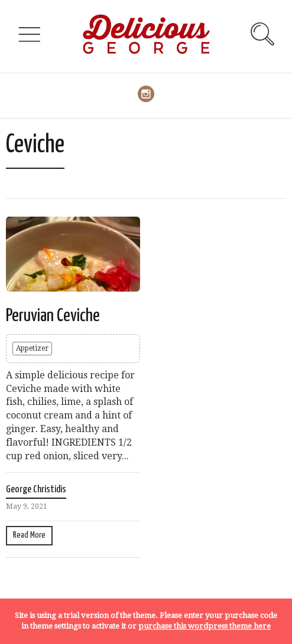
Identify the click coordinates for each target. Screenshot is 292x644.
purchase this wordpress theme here (205, 626)
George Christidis (36, 490)
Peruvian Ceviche (53, 316)
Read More (29, 535)
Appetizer (32, 348)
